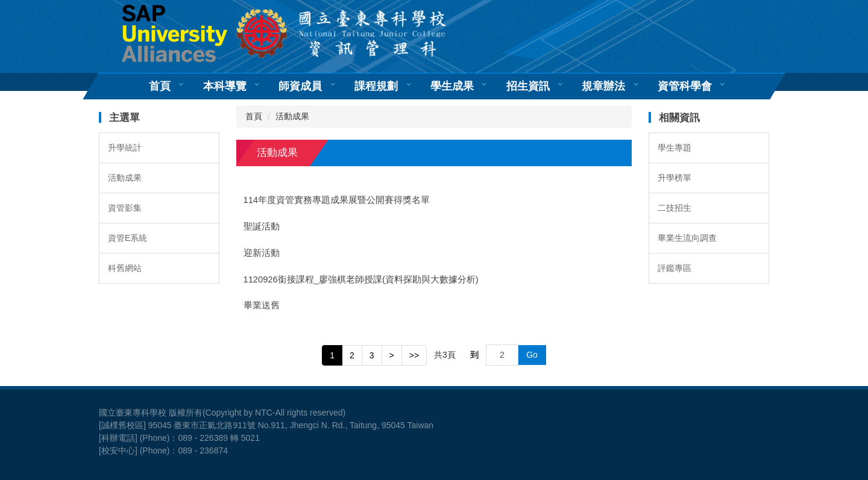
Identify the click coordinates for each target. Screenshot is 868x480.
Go (532, 355)
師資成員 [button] (300, 86)
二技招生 (675, 208)
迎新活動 (262, 253)
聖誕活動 (262, 226)
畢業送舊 (262, 305)
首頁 (160, 86)
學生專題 (675, 148)
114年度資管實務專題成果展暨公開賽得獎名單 (337, 200)
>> (414, 355)
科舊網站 (125, 268)
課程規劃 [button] (376, 86)
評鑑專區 (675, 268)
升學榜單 (675, 178)
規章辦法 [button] (603, 86)
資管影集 (125, 208)
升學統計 (125, 148)
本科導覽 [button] (225, 86)
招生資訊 (528, 86)
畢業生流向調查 (687, 238)
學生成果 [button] (452, 86)
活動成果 (125, 178)
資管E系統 (127, 238)
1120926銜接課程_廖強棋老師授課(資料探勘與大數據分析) (361, 279)
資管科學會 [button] (685, 86)
